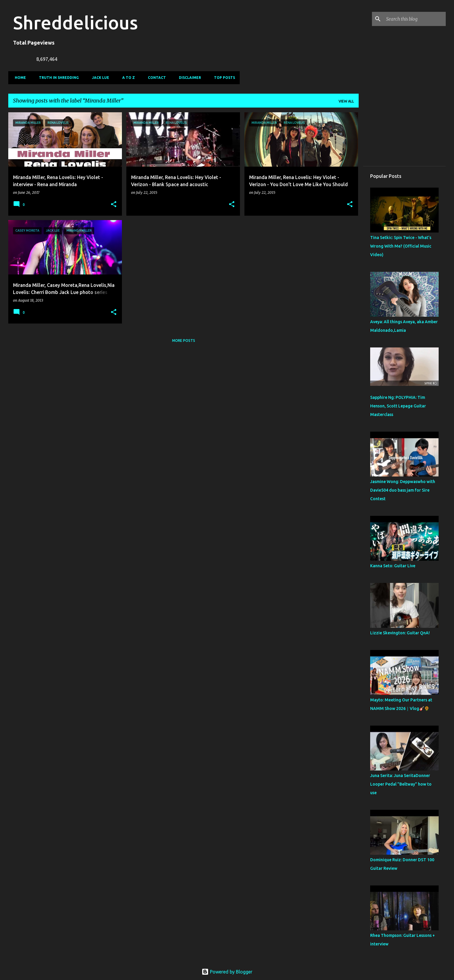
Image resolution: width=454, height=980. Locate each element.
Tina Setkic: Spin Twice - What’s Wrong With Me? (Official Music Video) (401, 246)
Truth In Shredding (57, 78)
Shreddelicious (75, 22)
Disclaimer (188, 78)
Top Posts (223, 78)
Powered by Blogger (227, 972)
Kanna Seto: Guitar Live (393, 566)
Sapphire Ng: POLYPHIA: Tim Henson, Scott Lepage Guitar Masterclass (398, 406)
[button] (114, 205)
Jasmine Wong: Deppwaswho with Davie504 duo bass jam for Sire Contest (403, 490)
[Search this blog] (415, 19)
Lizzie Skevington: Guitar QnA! (400, 633)
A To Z (127, 78)
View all (346, 101)
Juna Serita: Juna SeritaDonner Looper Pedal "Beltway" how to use (401, 784)
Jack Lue (99, 78)
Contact (155, 78)
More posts (184, 341)
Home (19, 78)
